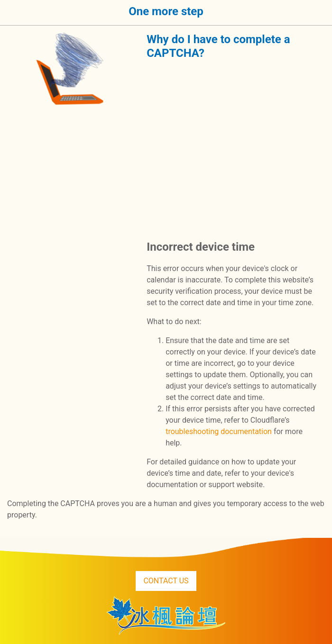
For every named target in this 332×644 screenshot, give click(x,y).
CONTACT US (166, 581)
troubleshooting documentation (219, 431)
